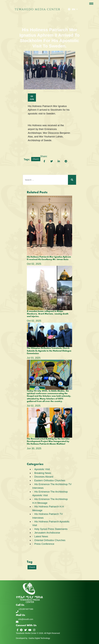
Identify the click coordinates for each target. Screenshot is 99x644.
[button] (72, 9)
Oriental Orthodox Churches (50, 540)
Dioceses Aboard (44, 477)
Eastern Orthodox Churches (50, 480)
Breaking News (43, 473)
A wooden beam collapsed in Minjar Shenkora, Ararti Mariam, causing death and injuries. (48, 314)
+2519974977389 (26, 609)
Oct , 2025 (34, 264)
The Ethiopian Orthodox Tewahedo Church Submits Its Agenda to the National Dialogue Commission (49, 351)
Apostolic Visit (42, 469)
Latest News (41, 536)
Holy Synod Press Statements (51, 529)
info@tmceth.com (26, 619)
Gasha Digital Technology (39, 638)
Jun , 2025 (34, 448)
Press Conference (44, 544)
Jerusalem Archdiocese (47, 533)
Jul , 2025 (34, 358)
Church (36, 159)
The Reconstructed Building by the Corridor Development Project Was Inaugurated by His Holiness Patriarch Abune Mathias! (48, 441)
